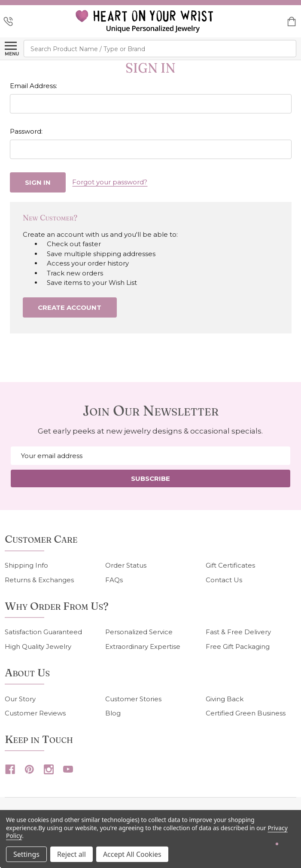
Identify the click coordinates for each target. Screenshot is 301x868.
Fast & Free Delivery (238, 632)
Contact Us (224, 580)
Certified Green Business (246, 713)
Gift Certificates (230, 565)
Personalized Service (139, 632)
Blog (113, 713)
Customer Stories (133, 699)
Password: (26, 131)
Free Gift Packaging (238, 646)
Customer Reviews (35, 713)
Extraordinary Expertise (143, 646)
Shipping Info (26, 565)
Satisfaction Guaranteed (43, 632)
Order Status (126, 565)
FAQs (114, 580)
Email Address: (33, 86)
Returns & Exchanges (39, 580)
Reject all (71, 854)
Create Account (70, 307)
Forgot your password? (110, 182)
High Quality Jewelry (38, 646)
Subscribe (150, 478)
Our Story (20, 699)
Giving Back (225, 699)
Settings (26, 854)
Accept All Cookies (132, 854)
